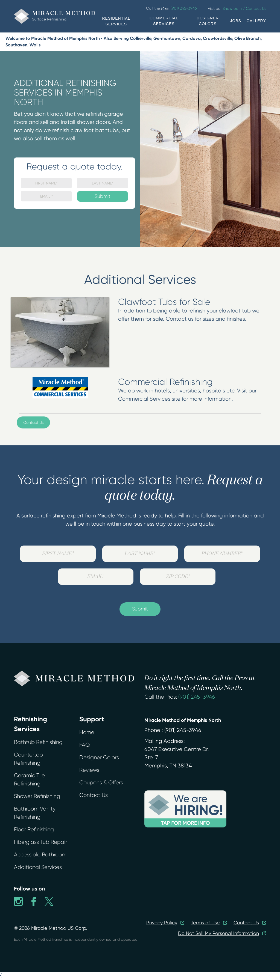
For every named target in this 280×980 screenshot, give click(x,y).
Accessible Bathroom (40, 855)
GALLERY (256, 21)
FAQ (84, 745)
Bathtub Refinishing (38, 742)
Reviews (89, 770)
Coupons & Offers (101, 783)
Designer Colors (99, 757)
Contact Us (33, 422)
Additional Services (38, 867)
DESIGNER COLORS (208, 21)
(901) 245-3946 (197, 697)
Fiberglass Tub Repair (40, 842)
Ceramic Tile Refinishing (29, 780)
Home (87, 732)
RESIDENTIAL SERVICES (116, 21)
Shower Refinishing (37, 796)
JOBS (236, 21)
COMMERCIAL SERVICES (164, 21)
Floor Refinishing (34, 829)
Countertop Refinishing (28, 759)
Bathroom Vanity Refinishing (35, 813)
